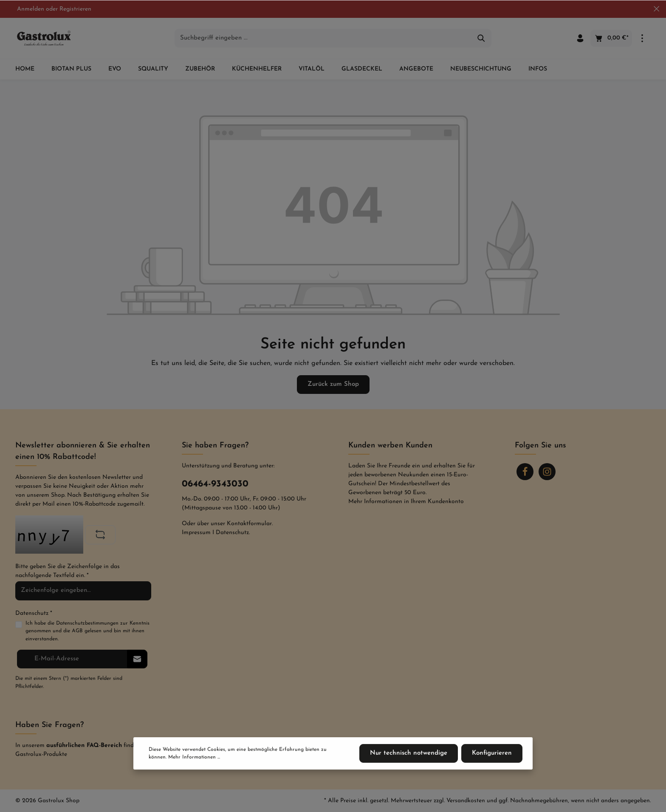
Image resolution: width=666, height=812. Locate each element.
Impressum (196, 533)
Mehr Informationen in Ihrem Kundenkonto (406, 502)
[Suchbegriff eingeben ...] (323, 38)
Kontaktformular (249, 524)
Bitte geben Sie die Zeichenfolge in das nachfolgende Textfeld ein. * (68, 571)
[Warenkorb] (611, 38)
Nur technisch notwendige (409, 753)
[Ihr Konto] (580, 38)
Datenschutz (232, 533)
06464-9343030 (215, 484)
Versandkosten (466, 801)
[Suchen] (481, 38)
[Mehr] (642, 38)
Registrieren (75, 9)
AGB (77, 631)
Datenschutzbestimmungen (87, 623)
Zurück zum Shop (333, 384)
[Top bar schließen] (656, 9)
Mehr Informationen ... (194, 757)
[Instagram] (547, 472)
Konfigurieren (492, 753)
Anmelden (31, 9)
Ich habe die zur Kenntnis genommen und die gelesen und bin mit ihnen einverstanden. (87, 631)
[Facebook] (525, 472)
